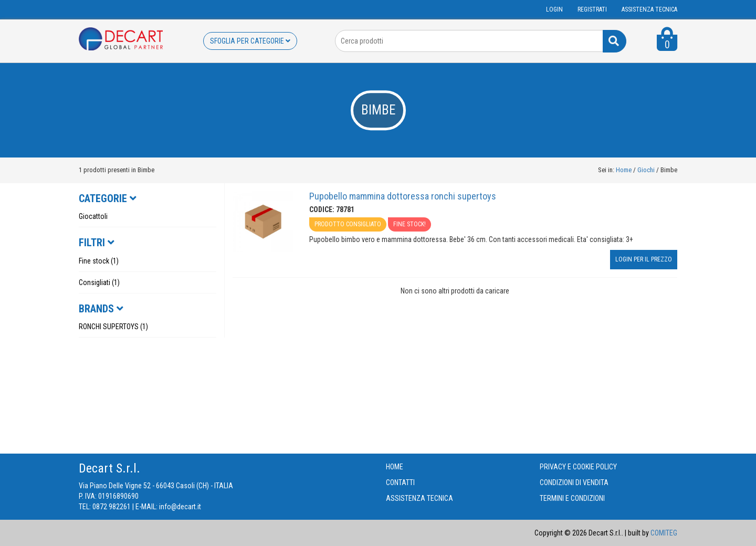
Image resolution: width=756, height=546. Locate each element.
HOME (395, 467)
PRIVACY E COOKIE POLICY (578, 467)
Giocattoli (93, 216)
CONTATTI (400, 482)
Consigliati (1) (99, 282)
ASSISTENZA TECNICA (649, 9)
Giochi (647, 170)
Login (554, 9)
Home (624, 170)
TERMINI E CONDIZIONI (572, 498)
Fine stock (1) (99, 261)
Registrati (592, 9)
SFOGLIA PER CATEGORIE (250, 41)
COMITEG (664, 533)
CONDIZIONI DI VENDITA (574, 482)
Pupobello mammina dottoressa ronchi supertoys (403, 196)
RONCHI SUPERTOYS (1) (113, 327)
